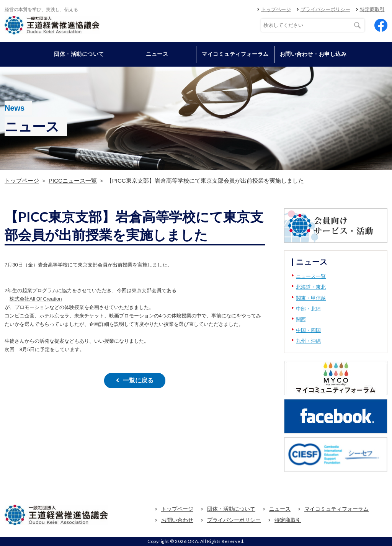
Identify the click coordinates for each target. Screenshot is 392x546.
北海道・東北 (311, 287)
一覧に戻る (138, 380)
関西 (301, 320)
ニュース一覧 (311, 276)
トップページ (276, 9)
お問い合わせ (177, 520)
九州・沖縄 (308, 341)
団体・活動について (231, 509)
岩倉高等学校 (53, 265)
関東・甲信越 (311, 298)
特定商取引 (372, 9)
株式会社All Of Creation (36, 299)
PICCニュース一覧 (73, 181)
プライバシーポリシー (325, 9)
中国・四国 (308, 330)
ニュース (157, 54)
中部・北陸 (308, 309)
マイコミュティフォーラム (235, 54)
